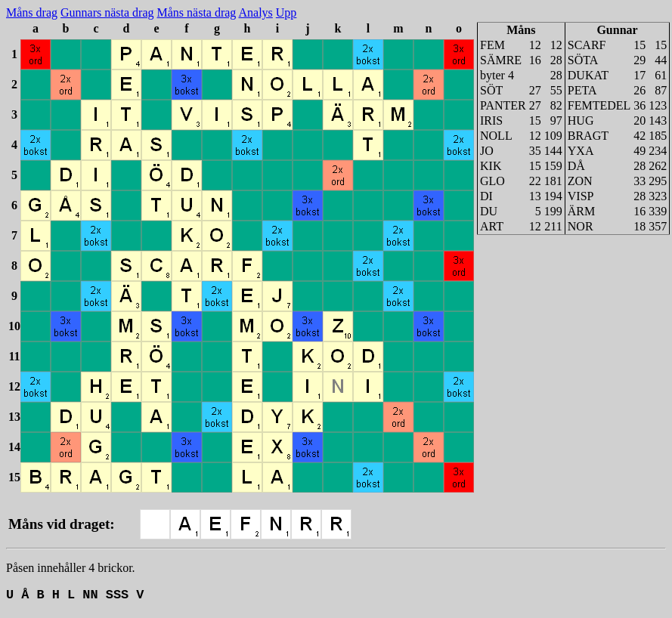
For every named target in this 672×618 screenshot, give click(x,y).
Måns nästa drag (197, 12)
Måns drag (32, 12)
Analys (255, 12)
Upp (286, 12)
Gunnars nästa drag (107, 12)
